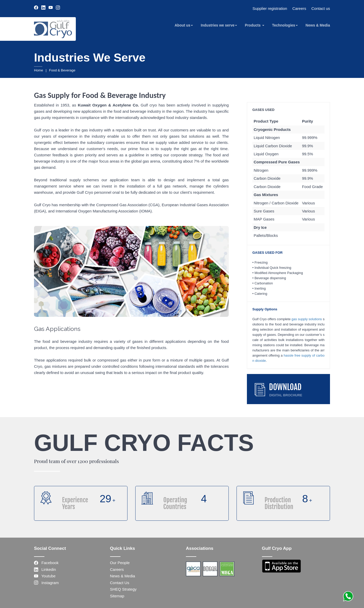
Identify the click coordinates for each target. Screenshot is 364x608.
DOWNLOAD (285, 387)
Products (255, 25)
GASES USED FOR (267, 253)
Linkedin (45, 569)
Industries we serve (219, 25)
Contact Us (120, 583)
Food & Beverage (62, 70)
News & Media (318, 25)
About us (184, 25)
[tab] (288, 110)
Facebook (46, 563)
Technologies (285, 25)
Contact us (321, 8)
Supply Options (265, 309)
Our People (120, 563)
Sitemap (117, 596)
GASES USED (263, 110)
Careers (299, 8)
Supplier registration (270, 8)
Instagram (46, 583)
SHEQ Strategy (123, 589)
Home (39, 70)
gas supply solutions (307, 319)
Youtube (45, 576)
